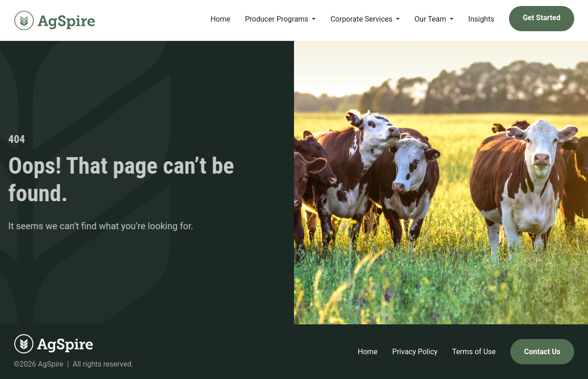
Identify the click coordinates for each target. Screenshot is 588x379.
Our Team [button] (431, 19)
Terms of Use (474, 352)
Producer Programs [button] (277, 19)
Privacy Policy (415, 352)
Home (220, 19)
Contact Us (542, 352)
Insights (481, 19)
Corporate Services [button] (362, 19)
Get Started (542, 18)
